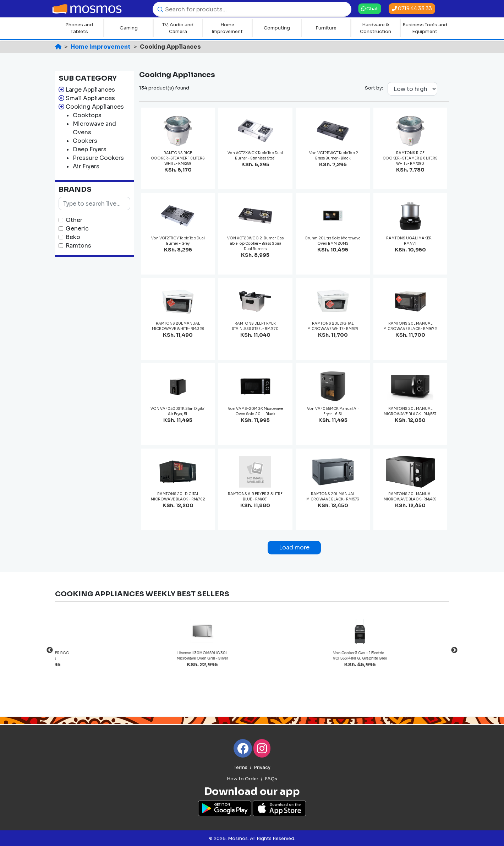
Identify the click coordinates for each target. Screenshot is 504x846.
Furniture (326, 28)
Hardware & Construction (376, 28)
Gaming (129, 28)
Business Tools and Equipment (425, 28)
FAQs (271, 779)
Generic (77, 229)
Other (74, 220)
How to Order (243, 779)
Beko (73, 237)
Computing (277, 28)
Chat (370, 8)
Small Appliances (90, 98)
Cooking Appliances (95, 107)
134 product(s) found (164, 88)
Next (454, 650)
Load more (294, 547)
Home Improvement (227, 28)
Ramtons (78, 246)
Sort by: (374, 88)
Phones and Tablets (79, 28)
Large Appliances (90, 90)
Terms (241, 768)
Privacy (262, 768)
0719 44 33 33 (412, 9)
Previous (50, 650)
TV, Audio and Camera (178, 28)
